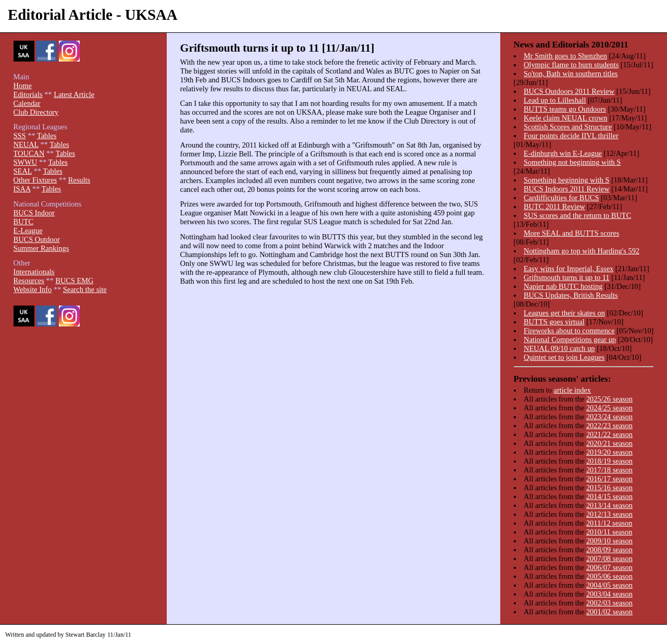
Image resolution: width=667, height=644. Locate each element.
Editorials (28, 94)
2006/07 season (609, 567)
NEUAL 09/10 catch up (559, 348)
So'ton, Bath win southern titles (571, 74)
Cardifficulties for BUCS (561, 198)
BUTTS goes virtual (554, 322)
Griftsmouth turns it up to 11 (567, 277)
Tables (47, 136)
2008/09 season (609, 550)
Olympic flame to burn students (571, 65)
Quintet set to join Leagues (564, 357)
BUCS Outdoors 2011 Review (569, 91)
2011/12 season (609, 523)
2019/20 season (609, 452)
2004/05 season (609, 585)
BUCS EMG (74, 281)
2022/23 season (609, 426)
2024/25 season (609, 408)
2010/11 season (609, 532)
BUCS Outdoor (37, 239)
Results (79, 180)
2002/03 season (609, 603)
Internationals (34, 272)
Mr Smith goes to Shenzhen (565, 56)
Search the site (85, 289)
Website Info (33, 289)
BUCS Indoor (34, 213)
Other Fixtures (35, 180)
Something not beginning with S (572, 162)
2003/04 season (609, 594)
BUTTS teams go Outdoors (565, 109)
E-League (28, 230)
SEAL (23, 171)
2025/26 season (609, 399)
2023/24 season (609, 417)
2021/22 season (609, 434)
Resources (29, 281)
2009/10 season (609, 541)
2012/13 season (609, 514)
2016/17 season (609, 479)
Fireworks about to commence (569, 331)
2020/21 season (609, 443)
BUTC (23, 222)
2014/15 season (609, 496)
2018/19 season (609, 461)
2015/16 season (609, 488)
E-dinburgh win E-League (563, 153)
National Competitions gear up (570, 339)
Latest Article (74, 94)
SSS (20, 136)
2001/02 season (609, 612)
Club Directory (36, 112)
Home (23, 86)
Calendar (27, 103)
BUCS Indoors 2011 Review (567, 189)
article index (573, 390)
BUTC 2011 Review (554, 206)
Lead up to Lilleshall (555, 100)
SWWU (26, 162)
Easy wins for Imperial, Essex (569, 269)
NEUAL (26, 144)
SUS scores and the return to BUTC (577, 215)
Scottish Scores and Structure (568, 127)
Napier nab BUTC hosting (563, 286)
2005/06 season (609, 576)
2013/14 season (609, 505)
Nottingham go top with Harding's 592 (582, 251)
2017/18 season (609, 470)
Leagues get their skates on (564, 313)
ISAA (22, 189)
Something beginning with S (566, 180)
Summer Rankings (41, 248)
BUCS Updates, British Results (571, 295)
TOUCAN (29, 153)
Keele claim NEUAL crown (566, 118)
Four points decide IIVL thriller (571, 136)
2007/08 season (609, 558)
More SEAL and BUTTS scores (571, 233)
